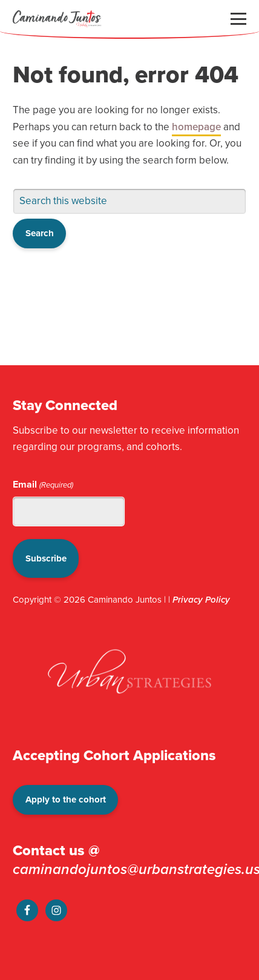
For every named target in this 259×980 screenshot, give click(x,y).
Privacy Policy (201, 600)
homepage (196, 127)
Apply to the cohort (66, 800)
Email (43, 484)
